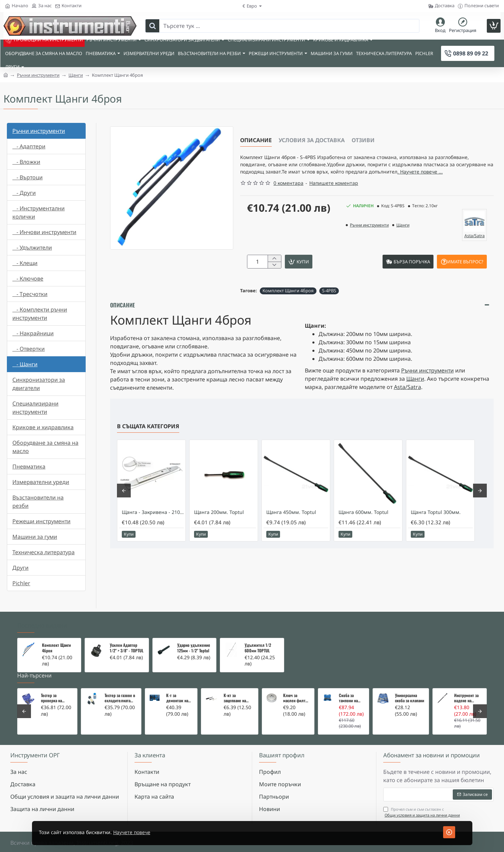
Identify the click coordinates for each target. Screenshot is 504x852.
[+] (274, 270)
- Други (24, 193)
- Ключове (28, 278)
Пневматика (29, 466)
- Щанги (25, 364)
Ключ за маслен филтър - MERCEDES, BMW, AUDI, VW (296, 698)
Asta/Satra (408, 400)
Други (20, 568)
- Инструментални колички (39, 212)
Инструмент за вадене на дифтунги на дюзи (466, 698)
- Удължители (32, 248)
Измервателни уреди (41, 482)
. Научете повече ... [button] (298, 182)
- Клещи (25, 263)
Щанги (76, 75)
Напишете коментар (334, 194)
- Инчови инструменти (44, 232)
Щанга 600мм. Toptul (363, 526)
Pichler (21, 583)
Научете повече (144, 832)
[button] (326, 274)
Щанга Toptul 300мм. (436, 526)
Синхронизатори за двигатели (39, 384)
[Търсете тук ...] (152, 26)
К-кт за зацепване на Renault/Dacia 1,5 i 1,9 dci (238, 698)
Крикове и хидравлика (43, 427)
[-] (274, 278)
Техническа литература (44, 552)
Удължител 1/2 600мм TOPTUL (258, 648)
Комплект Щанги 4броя (288, 304)
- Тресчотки (30, 294)
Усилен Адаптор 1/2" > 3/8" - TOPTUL (127, 648)
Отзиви (363, 140)
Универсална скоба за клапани (410, 698)
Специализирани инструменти (35, 408)
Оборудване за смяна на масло (45, 447)
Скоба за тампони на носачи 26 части (348, 698)
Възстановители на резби (38, 502)
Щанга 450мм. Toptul (291, 526)
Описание (256, 140)
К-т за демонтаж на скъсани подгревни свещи (177, 698)
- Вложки (26, 162)
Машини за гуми (35, 537)
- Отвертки (29, 349)
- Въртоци (28, 177)
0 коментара (288, 194)
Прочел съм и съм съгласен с (422, 812)
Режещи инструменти (41, 521)
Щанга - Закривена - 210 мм (153, 526)
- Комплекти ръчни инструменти (40, 314)
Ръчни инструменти (38, 75)
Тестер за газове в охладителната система (120, 698)
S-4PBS (329, 304)
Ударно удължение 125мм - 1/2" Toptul (194, 648)
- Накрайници (33, 333)
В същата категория (148, 440)
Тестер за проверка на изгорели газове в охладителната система (56, 698)
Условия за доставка (312, 140)
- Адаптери (29, 146)
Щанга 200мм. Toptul (219, 526)
